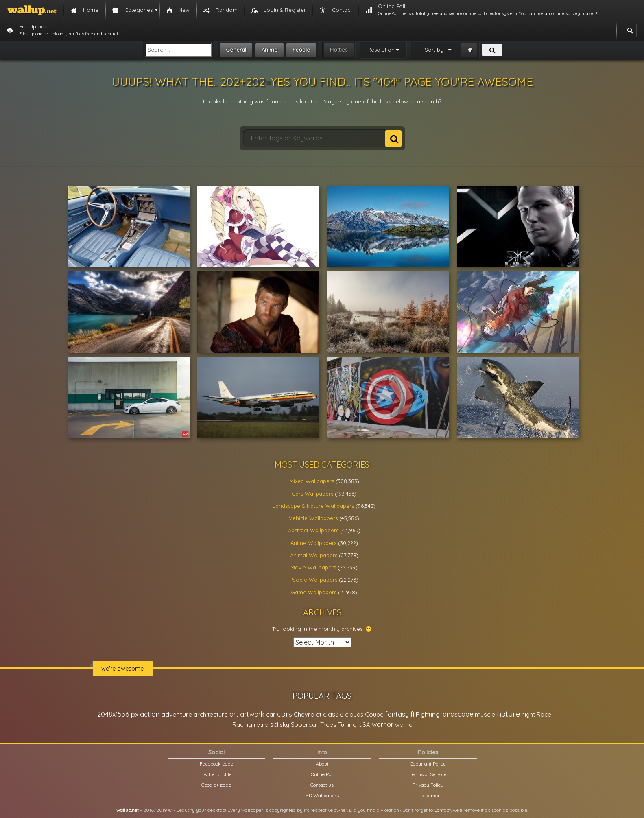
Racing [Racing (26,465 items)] (242, 725)
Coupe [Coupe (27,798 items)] (374, 714)
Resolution (381, 50)
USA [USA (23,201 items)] (364, 725)
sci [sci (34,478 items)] (274, 724)
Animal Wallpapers (314, 555)
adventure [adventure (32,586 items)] (177, 714)
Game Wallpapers (314, 592)
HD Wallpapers (322, 795)
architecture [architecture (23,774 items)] (211, 714)
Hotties (339, 50)
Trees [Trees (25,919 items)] (328, 725)
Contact (442, 810)
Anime (270, 50)
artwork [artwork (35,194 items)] (252, 714)
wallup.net (128, 810)
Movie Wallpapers (313, 567)
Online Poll (322, 774)
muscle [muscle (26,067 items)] (485, 714)
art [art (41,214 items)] (234, 714)
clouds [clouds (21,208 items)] (354, 714)
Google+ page (216, 785)
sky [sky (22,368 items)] (285, 725)
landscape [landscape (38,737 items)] (457, 714)
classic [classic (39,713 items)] (333, 714)
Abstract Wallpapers (313, 530)
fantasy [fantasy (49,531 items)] (397, 714)
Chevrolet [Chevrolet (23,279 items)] (308, 714)
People (301, 50)
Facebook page (216, 764)
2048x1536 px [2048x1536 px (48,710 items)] (118, 714)
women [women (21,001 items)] (405, 725)
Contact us (322, 785)
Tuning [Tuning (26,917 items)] (347, 725)
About (322, 764)
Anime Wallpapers (313, 543)
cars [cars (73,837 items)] (285, 714)
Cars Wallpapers (312, 494)
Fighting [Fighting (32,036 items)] (428, 714)
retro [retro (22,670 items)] (261, 725)
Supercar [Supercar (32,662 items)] (305, 724)
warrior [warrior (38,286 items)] (383, 724)
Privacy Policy (428, 785)
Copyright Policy (428, 764)
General (236, 50)
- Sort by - (434, 50)
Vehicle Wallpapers (313, 518)
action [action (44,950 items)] (150, 714)
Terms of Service (428, 774)
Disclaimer (428, 795)
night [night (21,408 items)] (528, 714)
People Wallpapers (313, 580)
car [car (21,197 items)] (271, 714)
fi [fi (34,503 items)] (412, 714)
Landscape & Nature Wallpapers (313, 506)
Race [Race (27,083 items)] (544, 714)
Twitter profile (216, 774)
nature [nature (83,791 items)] (508, 714)
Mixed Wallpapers (312, 481)
